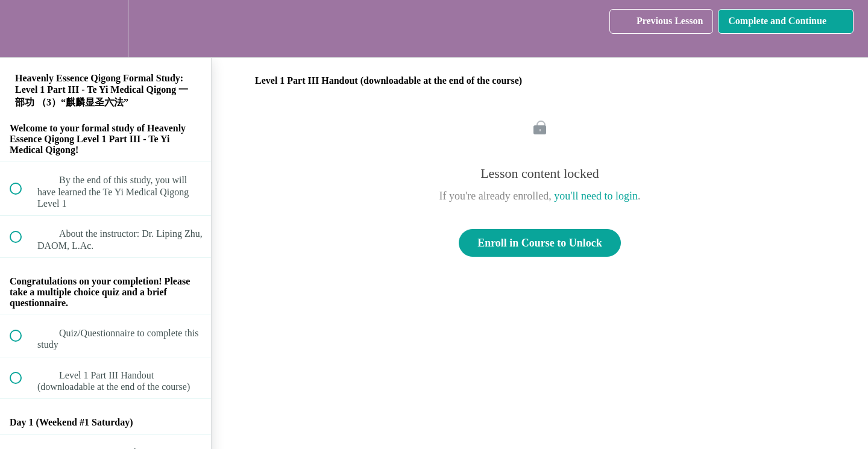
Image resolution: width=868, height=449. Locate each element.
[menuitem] (105, 29)
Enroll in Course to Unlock (540, 243)
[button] (22, 29)
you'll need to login (596, 196)
